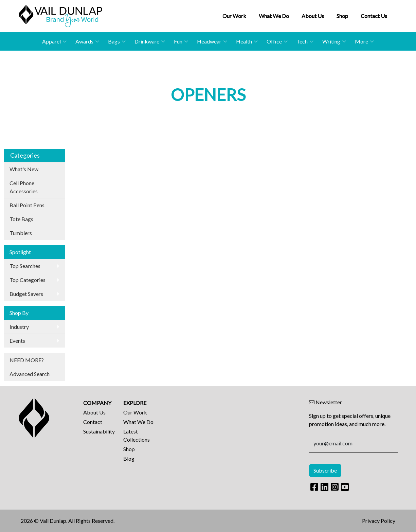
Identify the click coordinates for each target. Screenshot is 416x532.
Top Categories (28, 280)
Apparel (54, 41)
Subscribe (325, 470)
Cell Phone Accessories (24, 187)
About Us (313, 16)
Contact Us (374, 16)
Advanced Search (30, 374)
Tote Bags (21, 219)
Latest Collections (137, 435)
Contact (93, 422)
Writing (334, 41)
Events (17, 341)
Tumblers (21, 233)
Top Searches (25, 266)
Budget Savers (26, 294)
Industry (19, 327)
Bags (117, 41)
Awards (87, 41)
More (364, 41)
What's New (24, 169)
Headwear (212, 41)
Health (247, 41)
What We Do (274, 16)
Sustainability (99, 431)
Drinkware (150, 41)
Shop (342, 16)
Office (277, 41)
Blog (129, 458)
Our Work (234, 16)
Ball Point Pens (27, 205)
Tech (305, 41)
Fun (181, 41)
